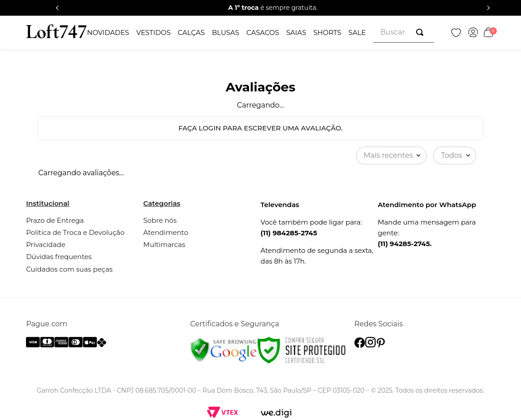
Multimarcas (164, 245)
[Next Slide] (488, 8)
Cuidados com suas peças (69, 269)
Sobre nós (160, 220)
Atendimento (166, 232)
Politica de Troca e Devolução (75, 232)
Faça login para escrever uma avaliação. (260, 128)
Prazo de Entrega (55, 220)
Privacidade (46, 245)
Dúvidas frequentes (59, 257)
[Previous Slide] (57, 8)
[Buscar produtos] (422, 32)
